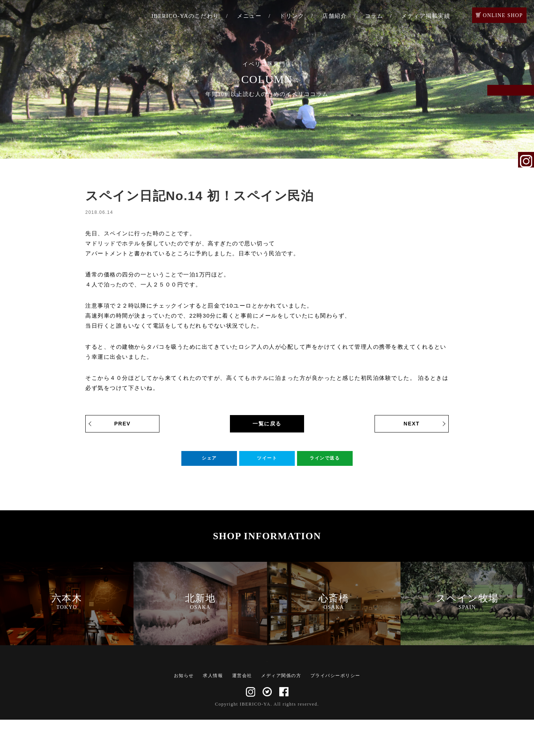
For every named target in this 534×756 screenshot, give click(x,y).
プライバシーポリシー (335, 712)
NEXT (411, 424)
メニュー (249, 16)
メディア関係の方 (281, 712)
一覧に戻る (267, 424)
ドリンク (292, 16)
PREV (122, 424)
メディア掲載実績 (426, 16)
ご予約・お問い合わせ (526, 101)
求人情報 (213, 712)
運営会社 (242, 712)
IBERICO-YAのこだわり (185, 16)
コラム (374, 16)
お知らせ (184, 712)
